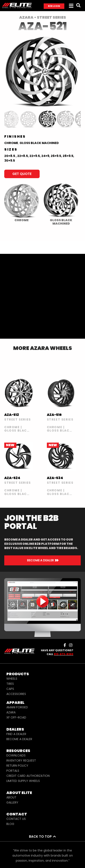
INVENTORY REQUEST (21, 760)
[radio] (21, 202)
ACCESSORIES (16, 694)
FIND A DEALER (16, 734)
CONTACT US (16, 819)
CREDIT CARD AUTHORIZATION (28, 776)
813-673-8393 (64, 654)
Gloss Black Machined (39, 143)
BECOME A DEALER (19, 739)
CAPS (10, 689)
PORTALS (13, 771)
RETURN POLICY (17, 766)
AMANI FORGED (17, 707)
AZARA (11, 712)
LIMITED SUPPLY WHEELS (23, 781)
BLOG (10, 824)
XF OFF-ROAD (16, 717)
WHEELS (12, 679)
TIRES (10, 684)
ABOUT (11, 797)
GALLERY (12, 802)
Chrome (11, 143)
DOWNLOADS (16, 755)
